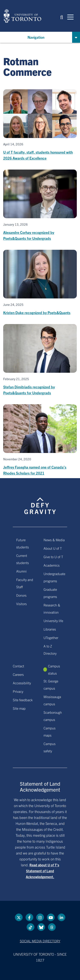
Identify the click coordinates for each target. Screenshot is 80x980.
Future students (23, 543)
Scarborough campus (53, 716)
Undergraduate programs (54, 577)
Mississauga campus (52, 700)
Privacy (18, 691)
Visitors (21, 604)
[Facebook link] (29, 917)
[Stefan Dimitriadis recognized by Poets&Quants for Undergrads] (40, 360)
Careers (18, 674)
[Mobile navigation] (70, 17)
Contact (18, 666)
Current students (23, 559)
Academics (52, 565)
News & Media (54, 540)
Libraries (50, 629)
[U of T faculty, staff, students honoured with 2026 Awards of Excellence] (40, 125)
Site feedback (23, 700)
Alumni (21, 571)
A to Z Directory (50, 650)
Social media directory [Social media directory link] (40, 941)
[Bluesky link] (41, 927)
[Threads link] (52, 927)
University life (53, 621)
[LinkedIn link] (61, 917)
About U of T (53, 548)
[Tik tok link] (31, 927)
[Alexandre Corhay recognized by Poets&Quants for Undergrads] (40, 205)
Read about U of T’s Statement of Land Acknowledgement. (42, 871)
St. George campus (51, 685)
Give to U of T (53, 557)
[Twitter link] (19, 917)
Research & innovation (52, 609)
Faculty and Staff (25, 583)
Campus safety (49, 747)
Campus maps (49, 732)
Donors (21, 595)
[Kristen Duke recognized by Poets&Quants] (40, 283)
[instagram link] (40, 917)
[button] (62, 17)
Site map (19, 708)
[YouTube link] (51, 917)
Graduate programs (50, 593)
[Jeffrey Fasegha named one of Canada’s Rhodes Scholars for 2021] (40, 440)
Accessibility (22, 683)
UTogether (51, 638)
